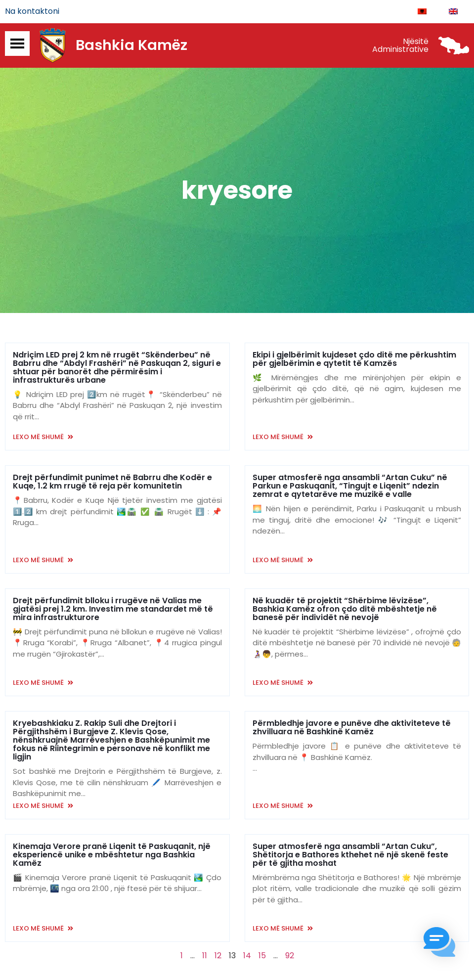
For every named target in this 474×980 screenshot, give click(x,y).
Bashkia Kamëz (131, 46)
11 (205, 956)
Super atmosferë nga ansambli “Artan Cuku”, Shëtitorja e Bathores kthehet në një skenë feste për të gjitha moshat (350, 855)
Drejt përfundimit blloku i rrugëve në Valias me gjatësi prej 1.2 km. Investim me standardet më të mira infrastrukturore (113, 609)
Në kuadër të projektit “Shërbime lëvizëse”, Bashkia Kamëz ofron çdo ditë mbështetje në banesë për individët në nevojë (345, 609)
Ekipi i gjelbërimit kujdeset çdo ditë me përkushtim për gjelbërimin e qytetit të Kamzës (354, 359)
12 (218, 956)
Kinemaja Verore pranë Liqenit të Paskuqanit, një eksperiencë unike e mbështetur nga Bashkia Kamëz (112, 855)
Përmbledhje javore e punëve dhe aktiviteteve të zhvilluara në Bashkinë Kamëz (352, 728)
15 (262, 956)
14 (247, 956)
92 (290, 956)
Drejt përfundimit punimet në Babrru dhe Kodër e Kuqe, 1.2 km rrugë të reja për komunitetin (112, 482)
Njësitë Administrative (400, 46)
